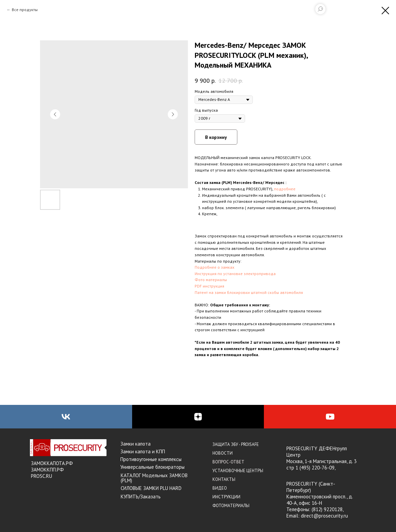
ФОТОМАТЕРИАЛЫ (231, 506)
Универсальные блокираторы (152, 467)
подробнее (285, 189)
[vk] (66, 417)
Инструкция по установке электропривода (235, 274)
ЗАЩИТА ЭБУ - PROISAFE (236, 444)
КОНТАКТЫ (224, 479)
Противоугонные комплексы (151, 459)
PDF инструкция (209, 286)
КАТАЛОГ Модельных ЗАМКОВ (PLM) (154, 478)
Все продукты (25, 10)
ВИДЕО (220, 488)
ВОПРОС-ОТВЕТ (228, 462)
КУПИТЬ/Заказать (141, 497)
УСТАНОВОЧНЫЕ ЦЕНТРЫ (238, 471)
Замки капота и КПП (143, 451)
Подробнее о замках (214, 267)
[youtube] (330, 417)
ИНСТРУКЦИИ (226, 497)
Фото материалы (211, 280)
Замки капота (135, 444)
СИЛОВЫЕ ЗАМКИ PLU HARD (151, 488)
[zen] (198, 417)
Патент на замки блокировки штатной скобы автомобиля (249, 292)
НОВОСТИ (223, 453)
